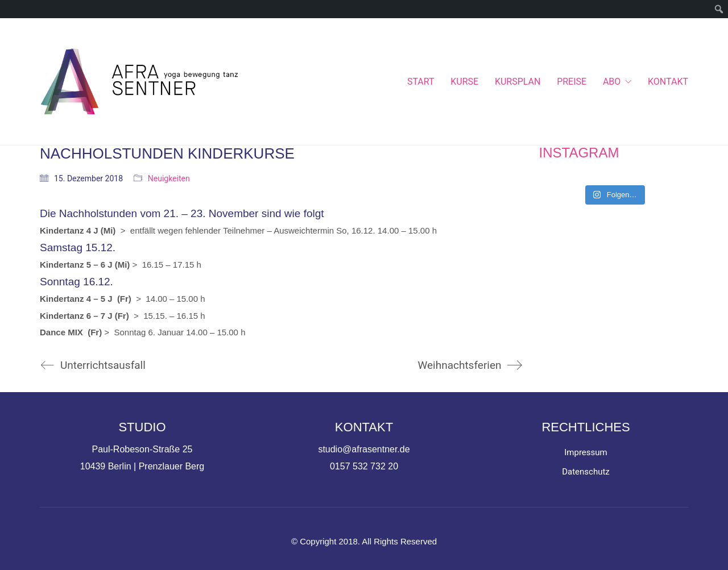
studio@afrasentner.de (364, 449)
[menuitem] (719, 9)
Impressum (586, 452)
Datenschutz (586, 472)
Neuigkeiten (169, 178)
